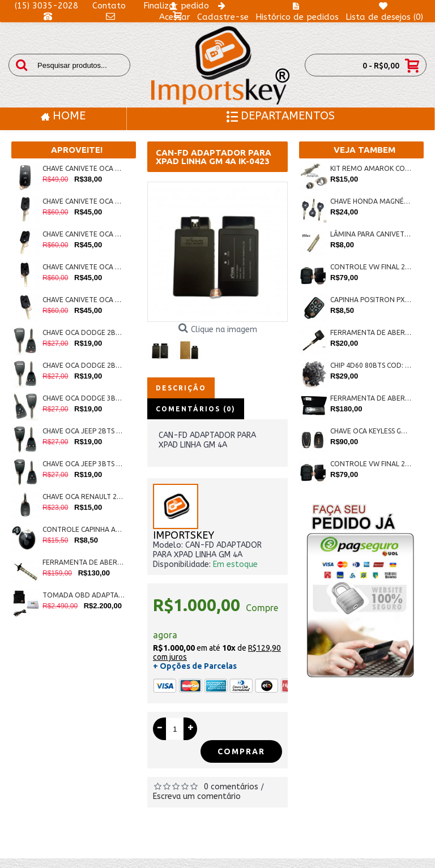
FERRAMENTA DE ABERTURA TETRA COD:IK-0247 (371, 332)
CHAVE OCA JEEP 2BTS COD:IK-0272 (84, 431)
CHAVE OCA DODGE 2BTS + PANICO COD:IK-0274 (84, 332)
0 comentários (231, 787)
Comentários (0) (196, 409)
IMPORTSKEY (184, 536)
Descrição (181, 388)
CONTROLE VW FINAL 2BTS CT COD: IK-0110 (371, 464)
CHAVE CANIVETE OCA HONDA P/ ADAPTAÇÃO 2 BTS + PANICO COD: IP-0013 (84, 201)
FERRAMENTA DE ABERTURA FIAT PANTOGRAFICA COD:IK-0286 (84, 562)
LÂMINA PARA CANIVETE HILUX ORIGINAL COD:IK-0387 (371, 234)
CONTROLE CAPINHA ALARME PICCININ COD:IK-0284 (84, 529)
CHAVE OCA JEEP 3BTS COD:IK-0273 (84, 464)
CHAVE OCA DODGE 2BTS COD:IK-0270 (84, 365)
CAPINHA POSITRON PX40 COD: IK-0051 (371, 300)
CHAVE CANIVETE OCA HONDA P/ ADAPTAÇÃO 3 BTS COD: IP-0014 (84, 267)
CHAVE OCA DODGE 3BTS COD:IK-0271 (84, 398)
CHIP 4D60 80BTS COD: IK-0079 (371, 365)
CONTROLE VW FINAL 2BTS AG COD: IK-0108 (371, 267)
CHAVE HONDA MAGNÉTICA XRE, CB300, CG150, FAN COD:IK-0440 (371, 201)
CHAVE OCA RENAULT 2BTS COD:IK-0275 (84, 497)
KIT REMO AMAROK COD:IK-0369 (371, 168)
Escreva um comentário (197, 796)
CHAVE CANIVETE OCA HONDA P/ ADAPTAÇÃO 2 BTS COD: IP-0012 (84, 234)
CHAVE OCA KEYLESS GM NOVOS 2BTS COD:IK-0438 (371, 431)
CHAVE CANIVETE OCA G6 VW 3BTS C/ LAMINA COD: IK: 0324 (84, 168)
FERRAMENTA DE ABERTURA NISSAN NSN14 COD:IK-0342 (371, 398)
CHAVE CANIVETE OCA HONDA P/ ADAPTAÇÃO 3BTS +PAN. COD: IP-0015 (84, 300)
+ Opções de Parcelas (195, 666)
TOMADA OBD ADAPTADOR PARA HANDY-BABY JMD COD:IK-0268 (84, 595)
